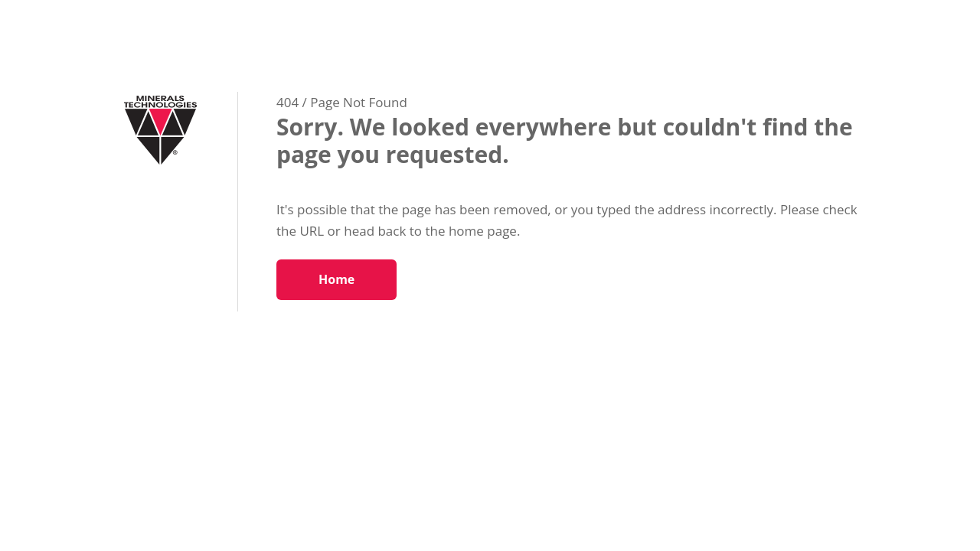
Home (336, 279)
